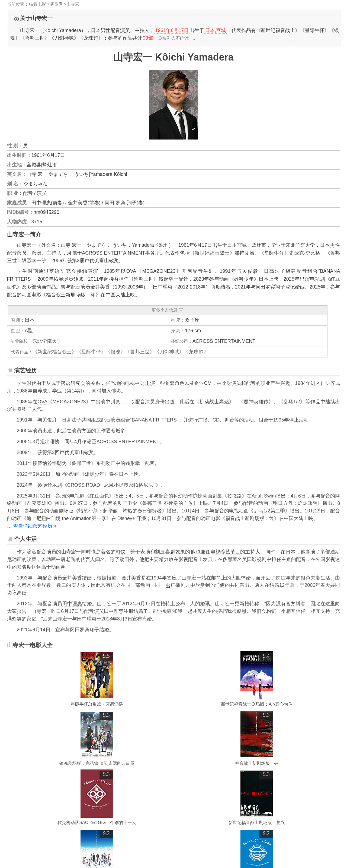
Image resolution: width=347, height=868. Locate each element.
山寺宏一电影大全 (30, 645)
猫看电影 (37, 4)
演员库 (56, 4)
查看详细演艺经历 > (35, 526)
